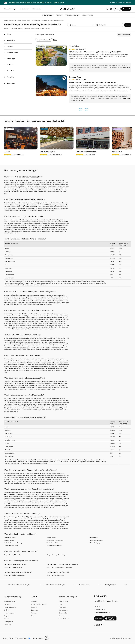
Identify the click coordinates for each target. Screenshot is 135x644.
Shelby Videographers (96, 540)
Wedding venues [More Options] (48, 15)
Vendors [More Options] (60, 15)
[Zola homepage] (68, 9)
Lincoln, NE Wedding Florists (55, 575)
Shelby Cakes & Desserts (11, 545)
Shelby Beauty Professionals (55, 540)
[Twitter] (99, 626)
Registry (6, 610)
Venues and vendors (10, 601)
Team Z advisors (64, 619)
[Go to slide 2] (50, 64)
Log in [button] (117, 9)
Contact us (62, 616)
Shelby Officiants (9, 540)
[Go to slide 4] (53, 64)
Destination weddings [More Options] (72, 15)
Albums (6, 619)
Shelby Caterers (51, 538)
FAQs (61, 604)
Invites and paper (9, 613)
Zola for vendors (127, 3)
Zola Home (119, 3)
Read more (127, 68)
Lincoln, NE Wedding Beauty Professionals (59, 567)
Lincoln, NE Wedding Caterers (13, 567)
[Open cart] (111, 9)
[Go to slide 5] (54, 64)
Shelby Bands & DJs (53, 543)
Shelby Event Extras (10, 538)
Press (33, 616)
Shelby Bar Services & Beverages (13, 543)
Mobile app (7, 625)
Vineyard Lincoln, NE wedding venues (15, 555)
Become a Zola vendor (39, 604)
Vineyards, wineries (58, 20)
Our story (34, 601)
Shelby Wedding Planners (54, 545)
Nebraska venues (36, 20)
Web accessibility (38, 638)
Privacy (5, 638)
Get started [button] (126, 9)
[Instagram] (102, 626)
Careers (34, 613)
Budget (6, 616)
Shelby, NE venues (47, 20)
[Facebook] (95, 626)
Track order (63, 607)
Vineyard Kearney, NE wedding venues (58, 555)
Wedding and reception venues (22, 20)
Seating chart (8, 622)
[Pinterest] (97, 626)
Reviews (34, 607)
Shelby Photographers (96, 543)
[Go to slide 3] (51, 64)
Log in (97, 606)
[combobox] (109, 25)
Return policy (63, 613)
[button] (93, 25)
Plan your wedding (10, 9)
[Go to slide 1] (48, 64)
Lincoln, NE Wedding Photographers (14, 575)
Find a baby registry (102, 612)
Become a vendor (88, 15)
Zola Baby (112, 3)
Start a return (63, 610)
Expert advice (25, 9)
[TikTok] (104, 626)
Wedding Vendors (8, 20)
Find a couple (37, 9)
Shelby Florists (94, 538)
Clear (55, 40)
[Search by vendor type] (82, 25)
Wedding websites (10, 607)
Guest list (7, 604)
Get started (99, 618)
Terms (50, 3)
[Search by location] (109, 25)
